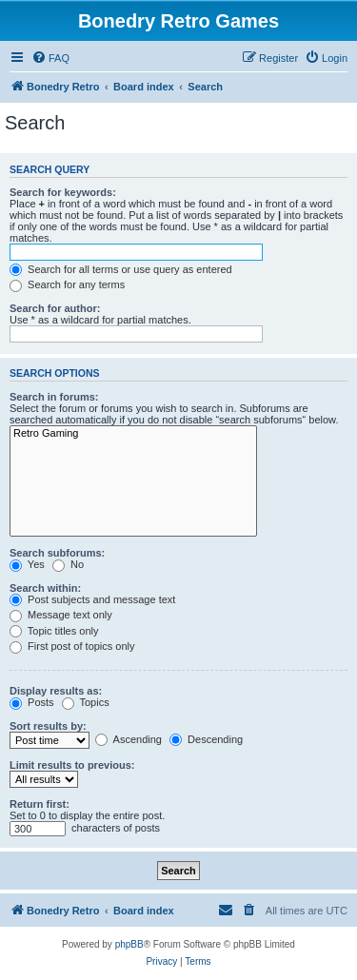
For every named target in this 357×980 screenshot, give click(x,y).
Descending (206, 739)
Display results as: (56, 691)
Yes (27, 564)
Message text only (61, 615)
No (68, 564)
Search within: (45, 588)
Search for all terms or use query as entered (121, 269)
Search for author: (55, 308)
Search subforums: (57, 553)
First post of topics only (72, 646)
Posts (32, 702)
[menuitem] (50, 58)
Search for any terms (67, 284)
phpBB (129, 944)
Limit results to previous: (72, 765)
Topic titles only (54, 631)
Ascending (129, 739)
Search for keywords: (63, 192)
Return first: (40, 804)
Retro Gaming (133, 434)
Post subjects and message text (92, 599)
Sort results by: (48, 726)
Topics (86, 702)
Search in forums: (54, 397)
